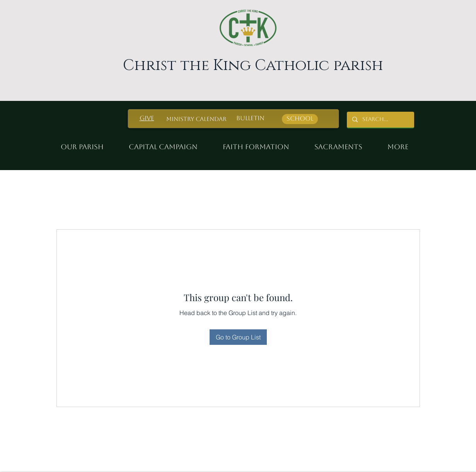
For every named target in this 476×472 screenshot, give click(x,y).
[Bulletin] (250, 119)
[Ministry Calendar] (196, 119)
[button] (260, 143)
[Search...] (380, 120)
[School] (300, 119)
